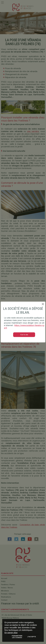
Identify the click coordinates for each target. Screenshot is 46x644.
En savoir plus (11, 633)
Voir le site (24, 335)
